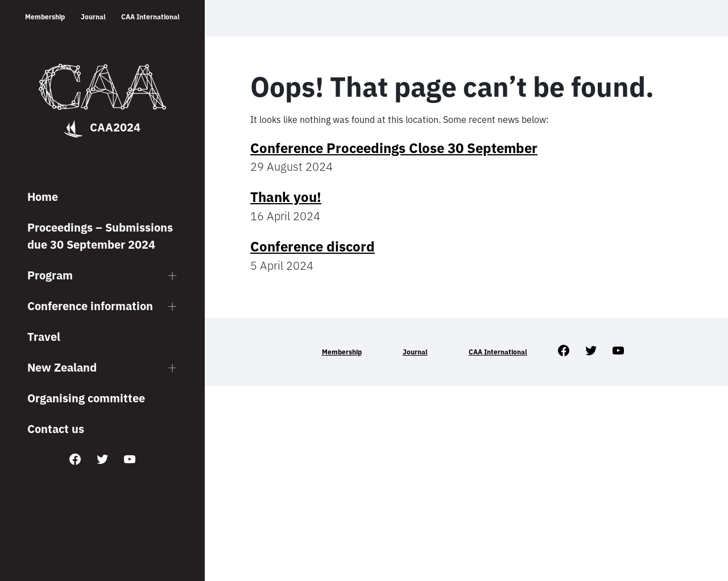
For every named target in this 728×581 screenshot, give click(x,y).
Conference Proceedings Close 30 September (394, 148)
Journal (93, 17)
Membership (45, 17)
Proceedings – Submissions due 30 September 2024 (100, 236)
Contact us (56, 429)
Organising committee (86, 398)
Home (43, 197)
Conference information (90, 306)
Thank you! (286, 197)
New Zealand (62, 367)
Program (50, 275)
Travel (44, 337)
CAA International (150, 17)
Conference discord (313, 246)
